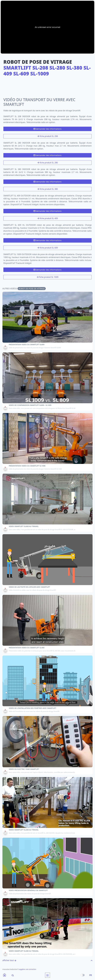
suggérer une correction (27, 969)
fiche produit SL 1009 (47, 277)
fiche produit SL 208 (48, 136)
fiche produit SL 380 (48, 189)
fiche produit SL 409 (48, 218)
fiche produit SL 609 (48, 248)
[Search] (11, 975)
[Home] (5, 975)
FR (91, 975)
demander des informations (47, 129)
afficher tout (9, 960)
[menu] (47, 975)
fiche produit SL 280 (48, 163)
